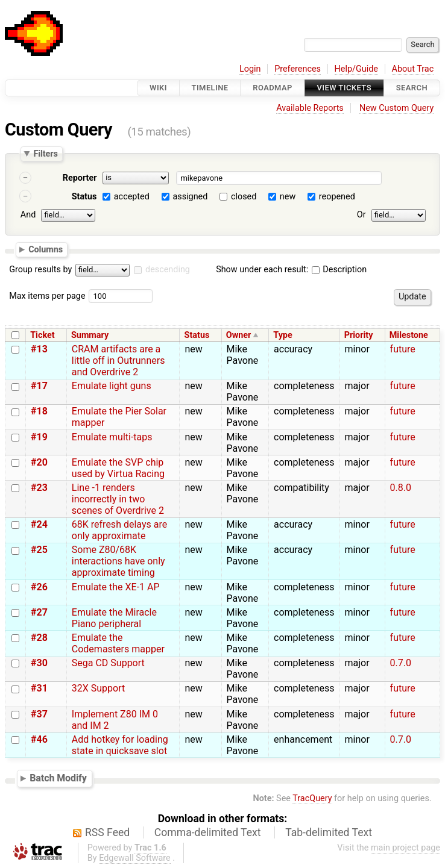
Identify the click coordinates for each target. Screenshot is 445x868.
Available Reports (310, 108)
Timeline (210, 88)
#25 (39, 550)
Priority (359, 335)
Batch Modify (58, 778)
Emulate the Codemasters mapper (118, 643)
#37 (39, 714)
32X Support (98, 688)
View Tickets (344, 88)
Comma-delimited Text (208, 832)
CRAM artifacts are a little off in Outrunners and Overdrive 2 (118, 361)
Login (250, 69)
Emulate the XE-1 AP (116, 587)
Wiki (158, 88)
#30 (39, 663)
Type (282, 335)
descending (168, 270)
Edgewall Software (135, 858)
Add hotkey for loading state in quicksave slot (120, 745)
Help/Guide (356, 69)
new (288, 197)
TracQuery (312, 798)
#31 (39, 688)
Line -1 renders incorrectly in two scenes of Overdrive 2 (118, 499)
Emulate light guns (112, 386)
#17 (39, 386)
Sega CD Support (108, 663)
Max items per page (47, 296)
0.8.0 (401, 488)
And (28, 215)
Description (339, 270)
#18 (39, 411)
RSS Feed (107, 832)
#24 (39, 524)
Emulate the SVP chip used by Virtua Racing (118, 468)
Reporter (80, 178)
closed (244, 197)
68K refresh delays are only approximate (119, 530)
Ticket (42, 335)
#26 (39, 587)
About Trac (413, 69)
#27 (39, 612)
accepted (132, 197)
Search (412, 88)
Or (361, 215)
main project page (406, 848)
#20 (39, 462)
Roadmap (273, 88)
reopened (337, 197)
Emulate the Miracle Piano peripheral (114, 618)
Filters (45, 154)
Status (84, 197)
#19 (39, 437)
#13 (39, 349)
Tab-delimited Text (329, 832)
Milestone (409, 335)
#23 (39, 488)
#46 (39, 739)
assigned (190, 197)
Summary (90, 335)
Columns (46, 249)
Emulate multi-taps (112, 437)
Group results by (40, 270)
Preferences (298, 69)
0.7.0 (401, 663)
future (403, 349)
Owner (239, 335)
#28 (39, 638)
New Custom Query (396, 108)
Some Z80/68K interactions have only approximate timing (118, 561)
